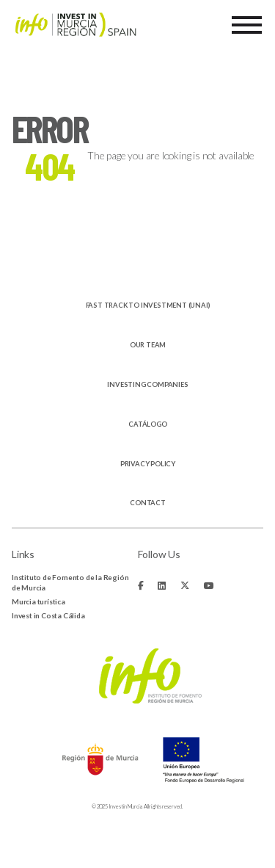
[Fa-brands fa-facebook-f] (141, 586)
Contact (148, 503)
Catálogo (147, 424)
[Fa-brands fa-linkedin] (162, 586)
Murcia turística (38, 601)
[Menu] (247, 25)
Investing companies (147, 384)
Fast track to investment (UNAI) (148, 305)
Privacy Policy (148, 464)
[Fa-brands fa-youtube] (209, 586)
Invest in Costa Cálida (48, 615)
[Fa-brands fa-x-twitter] (185, 586)
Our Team (148, 345)
